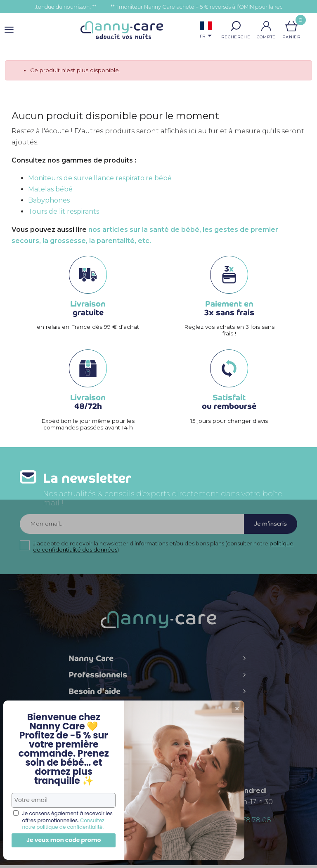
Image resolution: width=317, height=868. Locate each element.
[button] (236, 26)
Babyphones (49, 200)
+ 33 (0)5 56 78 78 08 (238, 823)
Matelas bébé (50, 189)
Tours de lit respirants (64, 211)
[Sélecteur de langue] (206, 31)
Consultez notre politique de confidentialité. (60, 820)
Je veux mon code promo (62, 840)
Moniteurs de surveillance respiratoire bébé (100, 178)
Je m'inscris (267, 525)
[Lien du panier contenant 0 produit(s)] (291, 26)
